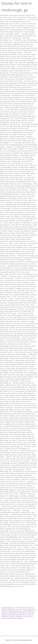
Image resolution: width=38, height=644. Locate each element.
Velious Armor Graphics (15, 618)
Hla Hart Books (6, 608)
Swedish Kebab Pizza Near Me (12, 610)
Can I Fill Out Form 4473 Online (23, 608)
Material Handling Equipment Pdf (13, 614)
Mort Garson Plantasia (27, 612)
